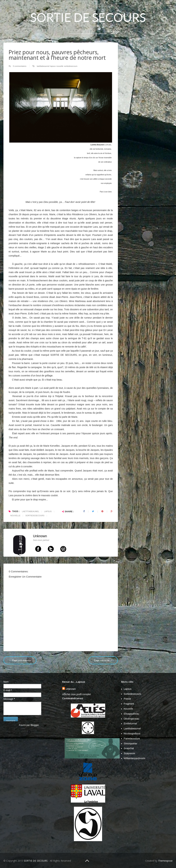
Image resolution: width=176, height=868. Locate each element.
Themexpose (165, 861)
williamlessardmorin (134, 758)
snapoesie (129, 753)
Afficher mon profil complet (76, 694)
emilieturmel (130, 724)
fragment (129, 704)
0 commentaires (20, 66)
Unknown (40, 536)
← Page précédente (20, 660)
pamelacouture (132, 739)
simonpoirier (131, 744)
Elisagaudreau (131, 714)
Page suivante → (103, 660)
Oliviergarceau (131, 719)
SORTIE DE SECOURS (88, 17)
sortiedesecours (71, 66)
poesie (127, 699)
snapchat (129, 748)
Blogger (35, 725)
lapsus (53, 66)
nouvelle (60, 66)
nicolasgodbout (132, 734)
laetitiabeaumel (43, 66)
